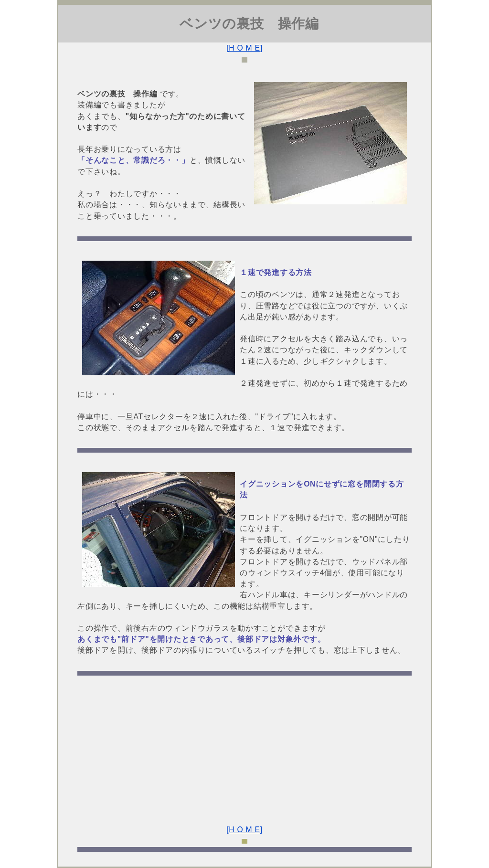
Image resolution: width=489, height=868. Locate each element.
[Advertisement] (244, 746)
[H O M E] (244, 48)
